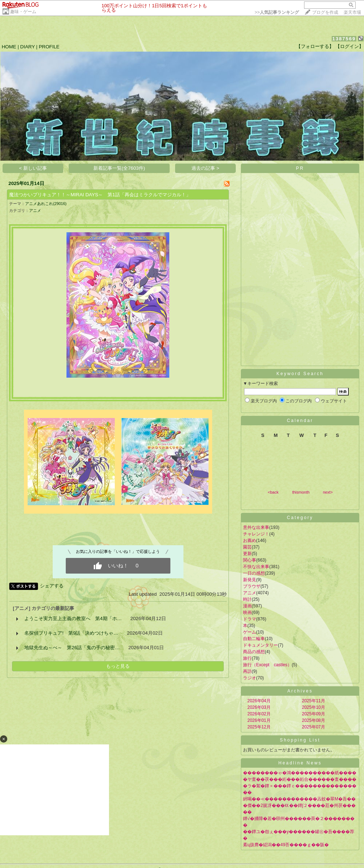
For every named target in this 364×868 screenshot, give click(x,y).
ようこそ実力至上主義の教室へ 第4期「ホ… (73, 618)
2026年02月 (259, 714)
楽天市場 (352, 12)
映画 (247, 612)
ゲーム (250, 632)
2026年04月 (259, 701)
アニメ (35, 210)
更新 (247, 554)
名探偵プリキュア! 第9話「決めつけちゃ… (71, 633)
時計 (247, 599)
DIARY (28, 47)
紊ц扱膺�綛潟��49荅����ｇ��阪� (286, 845)
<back (273, 492)
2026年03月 (259, 707)
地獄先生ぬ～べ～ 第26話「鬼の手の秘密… (72, 648)
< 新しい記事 (33, 168)
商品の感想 (254, 652)
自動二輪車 (254, 639)
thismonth (301, 492)
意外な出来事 (256, 527)
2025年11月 (314, 701)
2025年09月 (314, 714)
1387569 (344, 39)
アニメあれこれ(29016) (46, 204)
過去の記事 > (205, 168)
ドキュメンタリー (260, 645)
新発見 (250, 580)
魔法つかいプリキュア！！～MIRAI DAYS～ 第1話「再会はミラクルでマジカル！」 (100, 195)
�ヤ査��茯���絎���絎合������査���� (300, 779)
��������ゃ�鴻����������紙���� (300, 773)
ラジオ (250, 678)
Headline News (300, 763)
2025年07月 (314, 727)
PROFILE (49, 47)
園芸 (247, 547)
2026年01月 (259, 720)
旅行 (247, 658)
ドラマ (250, 619)
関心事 (250, 560)
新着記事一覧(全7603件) (119, 168)
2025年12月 (259, 727)
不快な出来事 (256, 567)
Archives (300, 691)
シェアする (52, 586)
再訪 (247, 671)
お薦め (250, 541)
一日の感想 (254, 573)
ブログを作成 (325, 12)
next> (328, 492)
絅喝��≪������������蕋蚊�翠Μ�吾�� (299, 799)
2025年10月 (314, 707)
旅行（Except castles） (267, 665)
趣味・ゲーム (23, 12)
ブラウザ (252, 586)
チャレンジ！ (256, 534)
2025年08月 (314, 720)
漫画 (247, 606)
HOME (9, 47)
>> (277, 12)
